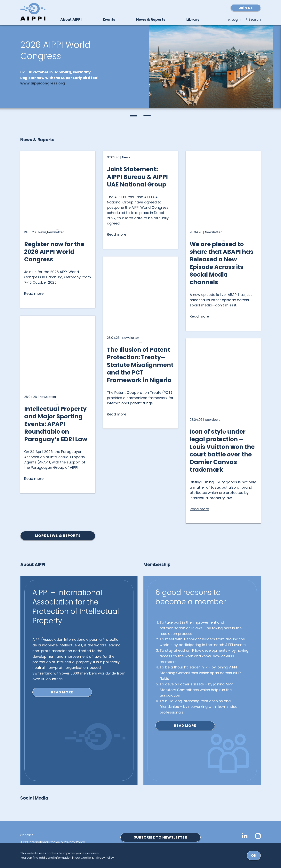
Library (193, 19)
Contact (27, 835)
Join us (246, 8)
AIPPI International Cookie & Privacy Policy (53, 842)
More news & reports (58, 536)
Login (236, 19)
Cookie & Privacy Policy (97, 858)
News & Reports (151, 19)
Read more (62, 692)
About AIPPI (71, 19)
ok (254, 855)
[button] (134, 116)
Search (255, 19)
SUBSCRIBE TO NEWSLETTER (161, 837)
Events (109, 19)
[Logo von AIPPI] (33, 12)
